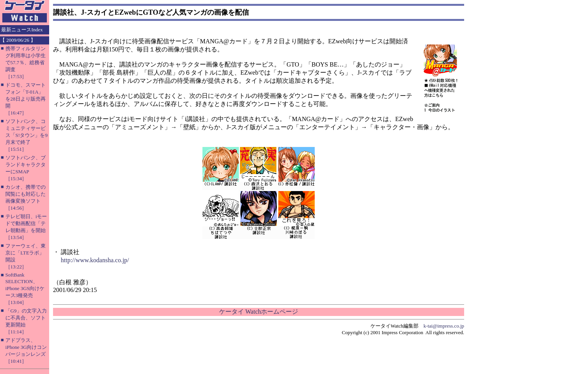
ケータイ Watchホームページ (259, 312)
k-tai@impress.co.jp (444, 326)
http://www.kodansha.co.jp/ (95, 260)
